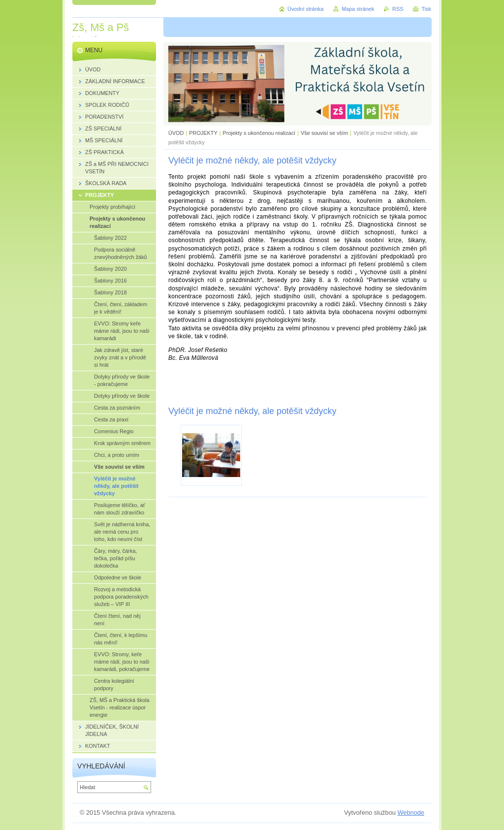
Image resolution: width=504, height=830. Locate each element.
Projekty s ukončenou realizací (259, 133)
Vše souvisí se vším (324, 133)
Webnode (411, 813)
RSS (398, 9)
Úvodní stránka (305, 9)
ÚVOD (176, 133)
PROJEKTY (203, 133)
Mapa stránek (358, 9)
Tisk (426, 9)
